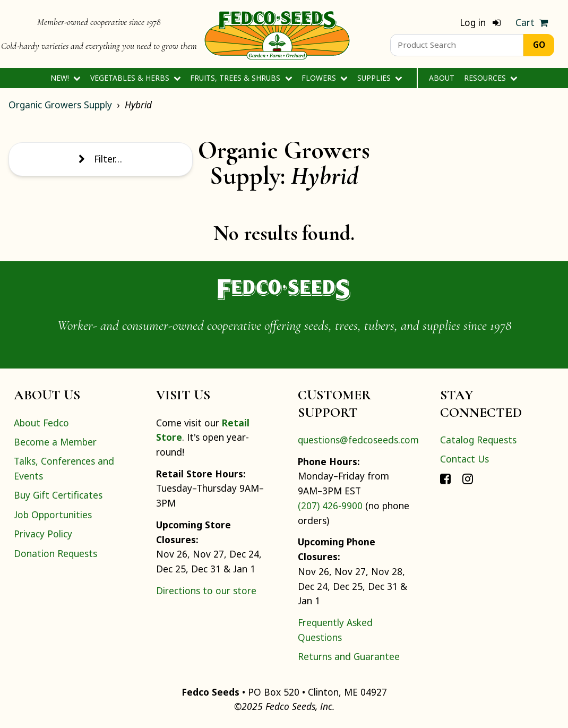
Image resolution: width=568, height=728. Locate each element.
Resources (491, 78)
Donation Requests (55, 553)
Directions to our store (206, 590)
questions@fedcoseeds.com (358, 440)
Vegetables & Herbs (136, 78)
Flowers (325, 78)
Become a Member (55, 442)
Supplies (380, 78)
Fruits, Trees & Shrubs (241, 78)
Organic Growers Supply (60, 105)
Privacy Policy (43, 534)
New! (66, 78)
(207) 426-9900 (330, 506)
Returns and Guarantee (349, 656)
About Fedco (41, 423)
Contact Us (464, 459)
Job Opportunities (53, 515)
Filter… (100, 159)
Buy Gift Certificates (58, 495)
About (442, 78)
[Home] (277, 34)
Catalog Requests (478, 440)
